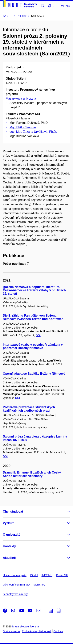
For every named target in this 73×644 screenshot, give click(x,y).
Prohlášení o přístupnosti (37, 631)
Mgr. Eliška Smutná (23, 127)
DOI (38, 335)
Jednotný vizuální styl (16, 594)
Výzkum (9, 523)
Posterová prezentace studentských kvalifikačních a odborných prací (29, 409)
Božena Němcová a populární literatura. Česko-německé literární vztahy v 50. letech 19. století (34, 290)
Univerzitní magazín (15, 575)
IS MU (34, 575)
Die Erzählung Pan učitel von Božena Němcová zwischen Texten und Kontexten (33, 317)
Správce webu (11, 631)
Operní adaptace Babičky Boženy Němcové (34, 374)
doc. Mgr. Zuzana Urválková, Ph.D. (33, 132)
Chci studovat (13, 512)
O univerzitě (12, 535)
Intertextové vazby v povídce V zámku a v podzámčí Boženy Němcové (33, 346)
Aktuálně (9, 558)
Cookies (58, 631)
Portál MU (62, 575)
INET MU (47, 575)
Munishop (39, 585)
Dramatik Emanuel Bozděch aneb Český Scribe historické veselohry (32, 474)
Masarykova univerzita (21, 99)
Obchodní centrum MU (16, 585)
